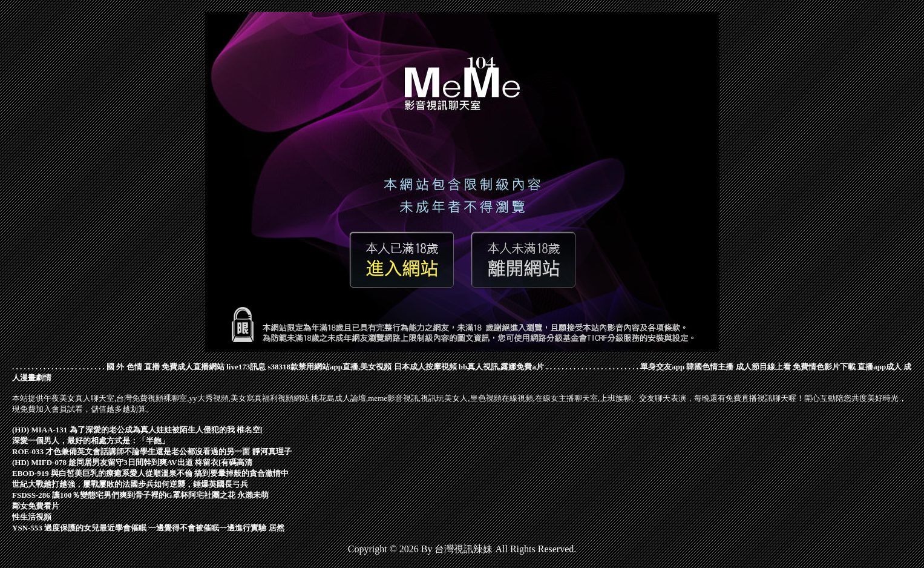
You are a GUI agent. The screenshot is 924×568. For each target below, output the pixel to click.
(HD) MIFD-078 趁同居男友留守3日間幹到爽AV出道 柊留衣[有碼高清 (132, 462)
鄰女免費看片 (36, 506)
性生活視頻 (32, 517)
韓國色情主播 (710, 367)
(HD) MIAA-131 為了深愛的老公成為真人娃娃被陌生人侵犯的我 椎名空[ (137, 430)
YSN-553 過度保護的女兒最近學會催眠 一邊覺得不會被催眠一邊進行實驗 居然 (148, 528)
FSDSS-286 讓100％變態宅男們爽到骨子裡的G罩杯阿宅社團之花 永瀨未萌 (140, 495)
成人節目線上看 (763, 367)
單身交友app (662, 367)
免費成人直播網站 (193, 367)
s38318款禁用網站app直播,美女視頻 (330, 367)
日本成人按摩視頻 (425, 367)
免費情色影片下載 (824, 367)
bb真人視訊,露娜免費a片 (501, 367)
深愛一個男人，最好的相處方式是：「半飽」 (91, 441)
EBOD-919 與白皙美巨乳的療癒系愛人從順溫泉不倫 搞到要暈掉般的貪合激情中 (150, 473)
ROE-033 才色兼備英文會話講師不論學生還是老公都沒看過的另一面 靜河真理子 (152, 451)
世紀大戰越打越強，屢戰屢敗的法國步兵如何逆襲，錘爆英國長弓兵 (130, 484)
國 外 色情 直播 (133, 367)
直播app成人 (880, 367)
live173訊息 (246, 367)
